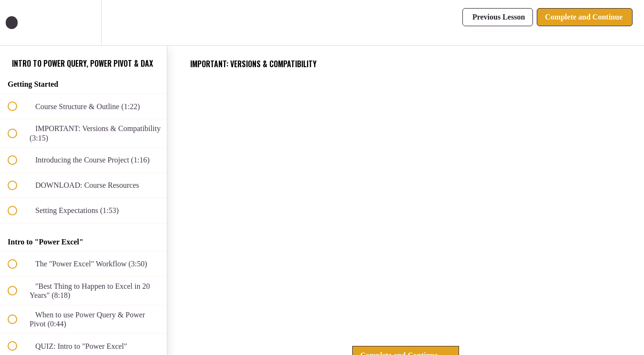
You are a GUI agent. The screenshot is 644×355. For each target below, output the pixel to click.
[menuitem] (83, 23)
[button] (18, 23)
